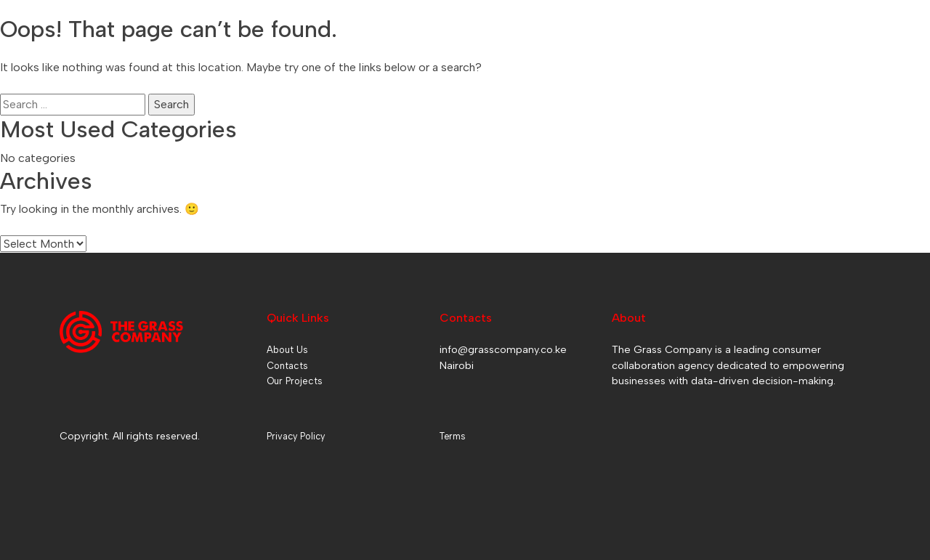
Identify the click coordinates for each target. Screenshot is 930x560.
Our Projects (295, 381)
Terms (452, 436)
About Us (287, 350)
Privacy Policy (296, 436)
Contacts (287, 366)
